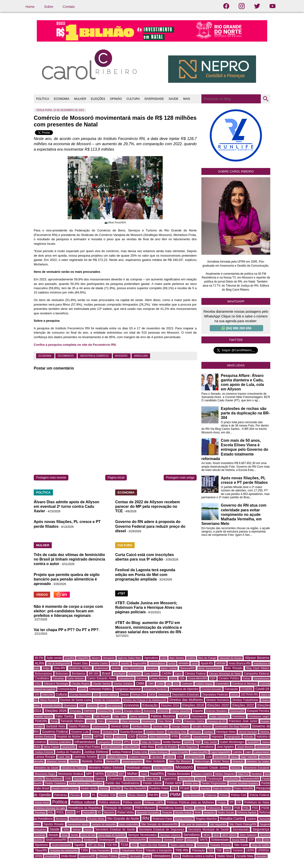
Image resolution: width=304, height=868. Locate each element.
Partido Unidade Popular (65, 789)
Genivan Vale (160, 726)
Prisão (189, 808)
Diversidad (70, 705)
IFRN (175, 737)
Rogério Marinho (206, 819)
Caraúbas (59, 678)
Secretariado (241, 830)
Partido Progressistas (214, 783)
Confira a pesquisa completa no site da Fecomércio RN (75, 345)
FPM (178, 721)
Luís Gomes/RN (194, 757)
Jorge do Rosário (167, 747)
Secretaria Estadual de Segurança (162, 830)
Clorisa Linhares (123, 684)
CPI (37, 695)
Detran (235, 695)
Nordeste (257, 774)
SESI (216, 835)
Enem (118, 711)
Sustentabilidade (61, 845)
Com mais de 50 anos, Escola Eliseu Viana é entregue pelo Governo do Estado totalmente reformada (235, 450)
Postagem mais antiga (180, 478)
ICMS (132, 737)
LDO (102, 757)
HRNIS (88, 737)
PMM (175, 794)
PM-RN (153, 795)
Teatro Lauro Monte (182, 845)
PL (94, 795)
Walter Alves (225, 856)
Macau (234, 757)
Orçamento (115, 779)
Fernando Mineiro (72, 721)
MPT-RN (111, 774)
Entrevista (149, 711)
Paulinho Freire (159, 788)
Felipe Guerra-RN (219, 717)
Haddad (209, 732)
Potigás (222, 802)
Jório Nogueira (188, 747)
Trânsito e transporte (159, 850)
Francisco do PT (217, 721)
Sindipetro (90, 840)
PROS (227, 808)
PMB (164, 795)
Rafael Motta (125, 812)
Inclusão (248, 737)
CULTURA (133, 99)
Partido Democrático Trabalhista (86, 783)
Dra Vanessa (114, 706)
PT (78, 812)
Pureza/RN (89, 813)
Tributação (198, 850)
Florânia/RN (149, 721)
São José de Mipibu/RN (194, 824)
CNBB (160, 684)
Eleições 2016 (170, 705)
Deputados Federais (215, 695)
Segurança (261, 829)
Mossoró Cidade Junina (212, 768)
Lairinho (237, 752)
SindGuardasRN (56, 840)
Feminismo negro (259, 716)
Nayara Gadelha (203, 774)
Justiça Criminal (44, 752)
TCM (124, 845)
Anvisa (172, 664)
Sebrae (77, 830)
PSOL (60, 812)
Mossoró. (236, 768)
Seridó (74, 835)
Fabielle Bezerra (43, 717)
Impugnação (233, 737)
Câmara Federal (195, 674)
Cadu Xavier (151, 674)
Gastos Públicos (79, 726)
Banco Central (169, 668)
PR (239, 802)
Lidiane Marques (117, 757)
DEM (152, 695)
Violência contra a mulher (198, 856)
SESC (207, 835)
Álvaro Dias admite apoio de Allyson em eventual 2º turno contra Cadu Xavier (66, 506)
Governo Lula (80, 732)
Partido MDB (173, 783)
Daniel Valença (109, 695)
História (265, 732)
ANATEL (125, 664)
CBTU (173, 679)
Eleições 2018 (193, 705)
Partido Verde (89, 788)
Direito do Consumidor (107, 700)
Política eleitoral (109, 802)
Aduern (96, 658)
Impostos (217, 737)
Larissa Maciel (262, 752)
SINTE (204, 840)
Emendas (76, 711)
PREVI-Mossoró (145, 808)
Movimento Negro (45, 774)
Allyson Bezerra (257, 658)
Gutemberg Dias (177, 732)
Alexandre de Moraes (230, 658)
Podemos (211, 795)
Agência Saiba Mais (129, 658)
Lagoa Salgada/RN (220, 752)
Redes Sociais (226, 812)
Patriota (104, 789)
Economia (45, 356)
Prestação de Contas (118, 808)
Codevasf (187, 684)
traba (116, 851)
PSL (51, 812)
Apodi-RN (207, 663)
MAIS (187, 99)
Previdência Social (171, 808)
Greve (96, 732)
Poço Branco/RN (193, 795)
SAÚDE (173, 99)
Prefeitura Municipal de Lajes (50, 808)
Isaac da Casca (151, 742)
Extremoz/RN (237, 711)
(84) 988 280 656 (237, 328)
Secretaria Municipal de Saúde (209, 830)
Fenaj (54, 721)
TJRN (84, 850)
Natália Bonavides (179, 774)
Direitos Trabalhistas (245, 700)
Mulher (132, 774)
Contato (69, 7)
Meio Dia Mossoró (180, 761)
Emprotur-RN (105, 711)
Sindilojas (141, 356)
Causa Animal (158, 678)
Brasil (106, 673)
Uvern (123, 856)
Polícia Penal (42, 803)
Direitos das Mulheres (186, 700)
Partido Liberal (152, 783)
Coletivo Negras (204, 684)
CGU (38, 684)
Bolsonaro (62, 674)
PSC (246, 808)
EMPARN (89, 711)
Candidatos (42, 678)
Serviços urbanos (170, 835)
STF (251, 840)
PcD (175, 788)
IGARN (185, 737)
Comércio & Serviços (245, 684)
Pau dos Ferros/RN (135, 788)
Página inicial (116, 478)
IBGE (109, 737)
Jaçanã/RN (253, 742)
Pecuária (205, 789)
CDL (182, 678)
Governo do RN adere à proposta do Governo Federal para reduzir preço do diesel (150, 526)
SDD (66, 830)
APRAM (221, 663)
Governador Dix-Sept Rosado (232, 726)
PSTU (70, 813)
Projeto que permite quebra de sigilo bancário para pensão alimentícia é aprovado (67, 579)
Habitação (195, 732)
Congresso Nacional (128, 689)
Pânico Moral (186, 779)
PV (99, 812)
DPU (102, 706)
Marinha (74, 761)
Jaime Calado (51, 747)
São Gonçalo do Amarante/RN (159, 824)
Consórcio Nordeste (155, 689)
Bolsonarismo (44, 674)
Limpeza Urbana (138, 757)
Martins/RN (113, 761)
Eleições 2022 (243, 705)
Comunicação (67, 689)
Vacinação (135, 856)
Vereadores (162, 856)
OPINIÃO (116, 99)
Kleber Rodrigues (159, 752)
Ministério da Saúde (47, 768)
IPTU (127, 742)
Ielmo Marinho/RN (159, 737)
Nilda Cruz (243, 774)
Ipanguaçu (104, 742)
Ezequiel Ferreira (258, 711)
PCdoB (185, 788)
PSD (255, 808)
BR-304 (94, 674)
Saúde (55, 829)
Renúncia (61, 819)
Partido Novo (192, 783)
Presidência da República (85, 808)
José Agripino (225, 747)
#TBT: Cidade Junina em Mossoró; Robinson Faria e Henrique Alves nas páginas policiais (149, 607)
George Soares (180, 726)
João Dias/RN (131, 747)
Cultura (61, 694)
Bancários (152, 668)
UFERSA (263, 850)
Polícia (223, 795)
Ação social (54, 658)
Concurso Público (100, 689)
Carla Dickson (76, 678)
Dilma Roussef (49, 700)
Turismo (238, 850)
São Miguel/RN (218, 824)
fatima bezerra (139, 716)
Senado (53, 835)
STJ (259, 840)
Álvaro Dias (81, 663)
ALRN (39, 663)
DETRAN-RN (249, 695)
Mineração (238, 761)
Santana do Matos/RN (104, 824)
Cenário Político (229, 678)
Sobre (49, 7)
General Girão (120, 726)
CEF (213, 678)
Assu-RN (59, 668)
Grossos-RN (110, 732)
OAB (68, 779)
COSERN (247, 689)
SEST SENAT (229, 835)
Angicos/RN (140, 663)
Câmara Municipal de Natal (225, 674)
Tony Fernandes (100, 850)
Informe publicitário (60, 742)
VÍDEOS (42, 595)
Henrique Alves (226, 732)
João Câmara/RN (112, 747)
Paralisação (215, 779)
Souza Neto (239, 840)
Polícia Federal (259, 795)
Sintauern (192, 840)
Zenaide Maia (245, 856)
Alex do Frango (207, 658)
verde (147, 856)
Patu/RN (116, 788)
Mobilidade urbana (139, 768)
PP (232, 802)
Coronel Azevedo (211, 689)
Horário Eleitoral (44, 737)
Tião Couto (241, 845)
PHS (86, 795)
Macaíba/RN (221, 757)
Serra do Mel (88, 835)
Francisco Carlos (194, 721)
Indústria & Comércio (95, 356)
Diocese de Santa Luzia (76, 700)
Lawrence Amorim (85, 757)
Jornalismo (207, 747)
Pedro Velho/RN (244, 788)
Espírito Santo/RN (181, 711)
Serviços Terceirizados (142, 835)
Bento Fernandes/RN (210, 668)
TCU (134, 845)
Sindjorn (122, 840)
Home (30, 7)
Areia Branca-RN (240, 663)
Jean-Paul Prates (89, 747)
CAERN (166, 674)
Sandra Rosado (54, 824)
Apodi (195, 664)
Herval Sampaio (248, 732)
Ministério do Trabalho (74, 768)
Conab (82, 689)
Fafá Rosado (102, 716)
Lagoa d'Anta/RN (179, 752)
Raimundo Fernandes (148, 813)
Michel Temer (221, 761)
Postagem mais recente (51, 478)
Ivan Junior (210, 742)
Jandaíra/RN (69, 747)
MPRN (99, 774)
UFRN (38, 856)
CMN (151, 684)
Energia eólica (132, 711)
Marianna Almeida (57, 761)
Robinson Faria (162, 819)
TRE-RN (182, 850)
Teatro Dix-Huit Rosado (153, 845)
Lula (209, 757)
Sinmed (168, 840)
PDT (195, 788)
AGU (164, 658)
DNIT (82, 705)
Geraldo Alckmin (202, 726)
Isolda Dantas (172, 742)
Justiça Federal (121, 752)
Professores (214, 808)
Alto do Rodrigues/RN (59, 664)
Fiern (101, 721)
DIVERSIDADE (154, 99)
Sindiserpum (107, 840)
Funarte (265, 721)
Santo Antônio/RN (129, 824)
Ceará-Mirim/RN (197, 678)
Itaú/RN (188, 742)
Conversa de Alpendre (184, 689)
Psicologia (40, 813)
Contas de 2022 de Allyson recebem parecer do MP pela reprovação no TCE (147, 506)
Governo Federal (55, 732)
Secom (88, 830)
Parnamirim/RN (250, 779)
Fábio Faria (84, 716)
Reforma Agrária (247, 812)
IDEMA (142, 737)
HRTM (98, 737)
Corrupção (231, 689)
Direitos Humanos (218, 700)
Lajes (248, 752)
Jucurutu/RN (263, 747)
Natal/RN (157, 774)
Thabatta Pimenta (220, 845)
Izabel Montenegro (232, 742)
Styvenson (42, 845)
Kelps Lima (141, 752)
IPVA (136, 742)
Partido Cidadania (55, 783)
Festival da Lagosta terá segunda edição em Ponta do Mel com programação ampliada (145, 574)
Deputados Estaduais (185, 695)
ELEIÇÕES (98, 99)
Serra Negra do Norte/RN (112, 835)
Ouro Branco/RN (134, 779)
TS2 (211, 850)
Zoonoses (261, 856)
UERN (250, 850)
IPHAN (117, 742)
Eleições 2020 (218, 705)
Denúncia (163, 695)
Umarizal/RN (52, 856)
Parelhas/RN (232, 779)
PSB (237, 808)
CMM (140, 683)
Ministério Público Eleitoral (106, 768)
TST (227, 851)
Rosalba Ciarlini (232, 819)
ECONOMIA (62, 99)
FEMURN (41, 721)
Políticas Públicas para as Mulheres (190, 802)
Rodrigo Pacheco (184, 819)
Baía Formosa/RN (133, 668)
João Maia (147, 747)
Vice (176, 856)
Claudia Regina (80, 684)
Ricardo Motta (96, 819)
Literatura (157, 757)
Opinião (100, 779)
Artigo (46, 668)
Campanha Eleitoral (256, 674)
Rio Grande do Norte (123, 819)
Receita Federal (183, 813)
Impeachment (201, 737)
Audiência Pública (80, 668)
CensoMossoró (262, 679)
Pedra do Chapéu (222, 789)
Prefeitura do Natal (257, 802)
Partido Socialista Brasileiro (244, 783)
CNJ (176, 684)
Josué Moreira (245, 747)
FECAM (183, 716)
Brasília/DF (120, 674)
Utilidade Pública (108, 856)
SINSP (180, 840)
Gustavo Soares (155, 732)
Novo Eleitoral (54, 779)
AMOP (114, 664)
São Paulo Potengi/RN (243, 824)
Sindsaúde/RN (138, 840)
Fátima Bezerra (163, 716)
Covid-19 (262, 689)
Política (60, 802)
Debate (125, 695)
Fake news (120, 716)
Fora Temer (165, 721)
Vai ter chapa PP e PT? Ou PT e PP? (66, 630)
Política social (132, 802)
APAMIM (183, 663)
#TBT (121, 593)
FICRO (91, 721)
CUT (96, 695)
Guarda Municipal (131, 732)
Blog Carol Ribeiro (258, 668)
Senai (65, 835)
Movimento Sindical (71, 774)
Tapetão (79, 845)
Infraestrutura (85, 742)
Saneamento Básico (78, 824)
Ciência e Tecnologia (56, 684)
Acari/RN (69, 658)
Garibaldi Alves (55, 726)
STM (267, 840)
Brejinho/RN (135, 674)
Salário (252, 819)
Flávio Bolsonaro (130, 721)
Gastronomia (100, 726)
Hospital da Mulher (69, 737)
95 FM (39, 658)
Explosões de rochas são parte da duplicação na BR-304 (245, 413)
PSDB (265, 808)
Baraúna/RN (187, 668)
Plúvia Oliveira (137, 795)
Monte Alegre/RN (163, 768)
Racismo (109, 812)
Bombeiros (78, 674)
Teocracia (202, 845)
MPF (89, 774)
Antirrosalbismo (157, 664)
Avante (116, 668)
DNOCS (93, 706)
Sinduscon (155, 840)
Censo (247, 678)
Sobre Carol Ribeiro (236, 171)
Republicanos (78, 819)
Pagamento (169, 779)
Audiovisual (101, 668)
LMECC (170, 757)
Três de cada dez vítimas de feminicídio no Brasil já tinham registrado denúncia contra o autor (69, 559)
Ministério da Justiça (258, 761)
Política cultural (83, 802)
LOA (180, 757)
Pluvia (122, 795)
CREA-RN (47, 695)
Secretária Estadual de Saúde (115, 830)
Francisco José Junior (243, 721)
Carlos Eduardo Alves (102, 678)
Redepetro (209, 813)
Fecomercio (66, 356)
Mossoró (122, 356)
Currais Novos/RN (80, 695)
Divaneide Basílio (52, 706)
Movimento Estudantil (257, 768)
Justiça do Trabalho (69, 752)
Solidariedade (220, 840)
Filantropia (113, 721)
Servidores (192, 835)
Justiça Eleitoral (96, 752)
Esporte (198, 711)
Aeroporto (109, 658)
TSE (219, 850)
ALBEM (191, 658)
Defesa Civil (139, 695)
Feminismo (239, 716)
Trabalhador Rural (132, 850)
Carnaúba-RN (126, 679)
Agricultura (151, 658)
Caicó (178, 674)
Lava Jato (64, 757)
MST (121, 774)
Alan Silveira (177, 658)
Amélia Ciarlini (100, 663)
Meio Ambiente (155, 761)
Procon (200, 808)
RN (146, 818)
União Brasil (69, 856)
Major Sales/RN (249, 757)
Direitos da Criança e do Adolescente (145, 700)
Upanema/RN (87, 856)
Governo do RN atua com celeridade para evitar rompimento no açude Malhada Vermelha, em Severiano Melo (234, 514)
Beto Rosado (234, 668)
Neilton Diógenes (225, 774)
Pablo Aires (152, 779)
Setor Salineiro (248, 835)
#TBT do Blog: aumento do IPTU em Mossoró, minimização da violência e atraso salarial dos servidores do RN (149, 627)
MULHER (80, 99)
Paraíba (200, 779)
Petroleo (75, 795)
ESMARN (163, 711)
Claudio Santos (102, 684)
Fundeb (39, 727)
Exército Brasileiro (217, 711)
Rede (198, 812)
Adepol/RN (83, 658)
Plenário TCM (107, 795)
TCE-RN (112, 845)
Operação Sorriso (83, 779)
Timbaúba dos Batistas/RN (64, 851)
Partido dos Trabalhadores (122, 783)
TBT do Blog (95, 845)
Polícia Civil (238, 795)
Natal (144, 774)
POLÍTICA (43, 99)
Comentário (222, 684)
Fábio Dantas (65, 716)
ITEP (198, 742)
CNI (169, 684)
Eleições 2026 (56, 711)
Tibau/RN (41, 850)
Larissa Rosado (45, 757)
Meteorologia (202, 761)
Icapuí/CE (120, 737)
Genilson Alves (141, 726)
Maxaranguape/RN (132, 761)
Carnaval (142, 678)
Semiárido (40, 835)
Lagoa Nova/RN (199, 752)
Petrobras (61, 795)
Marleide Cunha (92, 761)
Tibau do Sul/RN (260, 845)
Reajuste (167, 812)
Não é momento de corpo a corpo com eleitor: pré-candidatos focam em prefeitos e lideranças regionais (68, 611)
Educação (150, 705)
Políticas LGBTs (154, 802)
